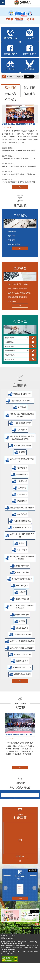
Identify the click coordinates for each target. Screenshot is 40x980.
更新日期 (4, 953)
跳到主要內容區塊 (1, 1)
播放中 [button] (30, 76)
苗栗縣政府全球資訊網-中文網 (23, 3)
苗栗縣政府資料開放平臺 (17, 289)
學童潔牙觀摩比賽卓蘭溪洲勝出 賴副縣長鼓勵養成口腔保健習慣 (20, 165)
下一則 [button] (38, 748)
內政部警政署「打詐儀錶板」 (19, 284)
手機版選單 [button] (3, 3)
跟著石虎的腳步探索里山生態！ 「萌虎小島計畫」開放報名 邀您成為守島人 (20, 173)
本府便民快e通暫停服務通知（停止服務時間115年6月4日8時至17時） (22, 77)
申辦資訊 (20, 216)
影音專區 (20, 835)
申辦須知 (12, 240)
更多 (20, 187)
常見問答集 (12, 301)
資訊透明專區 (20, 787)
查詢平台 (20, 268)
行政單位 (20, 321)
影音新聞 (30, 88)
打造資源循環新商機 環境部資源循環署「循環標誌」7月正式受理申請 (20, 181)
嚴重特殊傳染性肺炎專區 (17, 297)
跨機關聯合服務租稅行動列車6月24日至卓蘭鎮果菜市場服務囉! (20, 149)
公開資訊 (10, 100)
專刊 (20, 897)
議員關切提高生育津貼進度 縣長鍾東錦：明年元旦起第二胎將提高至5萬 (20, 157)
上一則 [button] (2, 748)
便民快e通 (12, 232)
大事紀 (20, 708)
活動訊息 (10, 94)
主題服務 (20, 385)
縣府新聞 (10, 88)
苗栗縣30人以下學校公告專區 (19, 293)
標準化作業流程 (14, 244)
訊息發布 (30, 94)
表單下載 (12, 236)
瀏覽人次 (4, 955)
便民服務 (20, 205)
